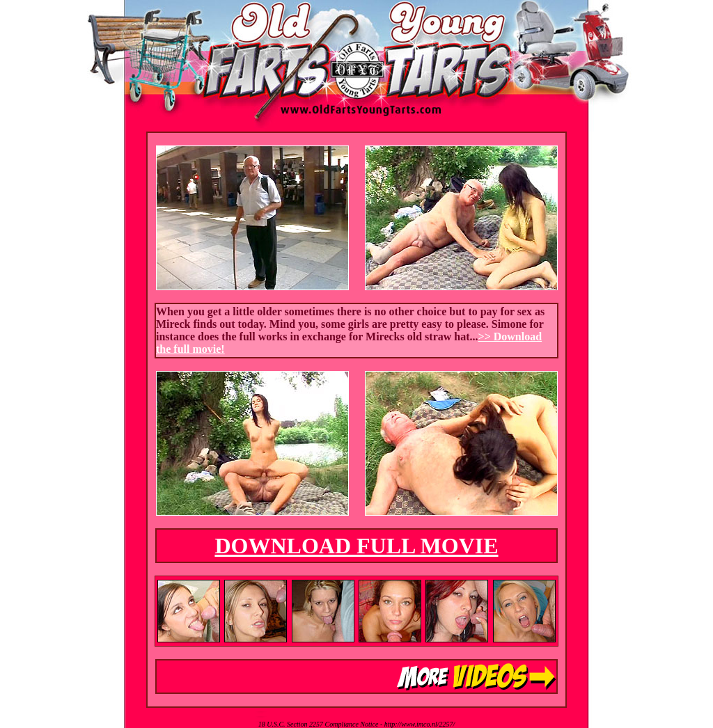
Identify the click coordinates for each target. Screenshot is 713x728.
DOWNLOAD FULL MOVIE (356, 546)
